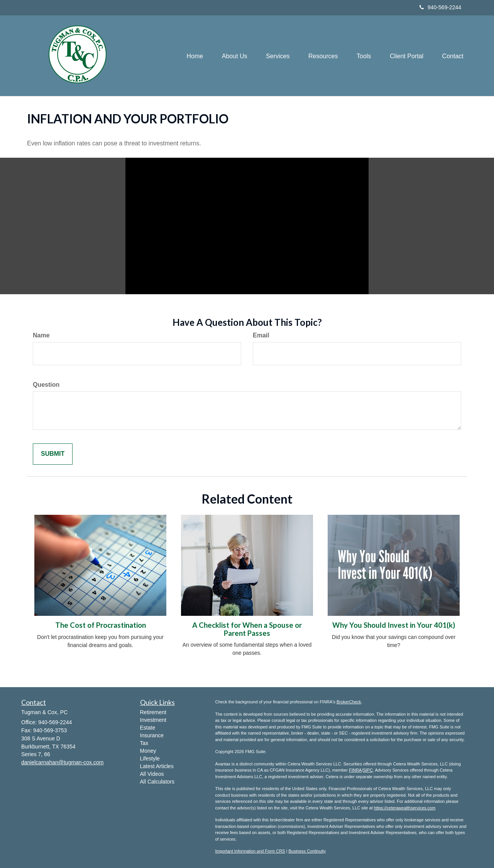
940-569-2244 (440, 7)
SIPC (368, 770)
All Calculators (157, 782)
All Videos (152, 774)
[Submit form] (53, 454)
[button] (232, 56)
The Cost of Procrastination (101, 625)
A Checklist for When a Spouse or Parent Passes (247, 629)
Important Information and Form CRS (250, 851)
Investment (153, 720)
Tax (144, 743)
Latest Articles (157, 766)
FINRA (355, 770)
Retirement (153, 712)
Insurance (152, 735)
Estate (148, 728)
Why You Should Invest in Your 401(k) (394, 625)
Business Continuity (307, 851)
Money (148, 751)
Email (261, 335)
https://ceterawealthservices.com (405, 808)
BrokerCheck (349, 702)
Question (46, 385)
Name (41, 335)
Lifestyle (150, 758)
